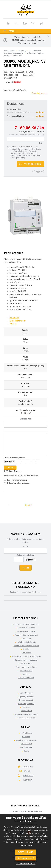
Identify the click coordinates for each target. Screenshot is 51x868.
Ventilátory (26, 674)
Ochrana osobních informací (26, 714)
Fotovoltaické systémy (26, 628)
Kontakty (28, 780)
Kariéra (26, 751)
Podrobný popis (39, 93)
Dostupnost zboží (26, 700)
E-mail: (26, 547)
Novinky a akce (26, 747)
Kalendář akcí (26, 744)
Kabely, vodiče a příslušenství (26, 635)
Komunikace (26, 638)
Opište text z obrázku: (26, 555)
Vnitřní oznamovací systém (26, 740)
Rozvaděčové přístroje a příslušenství (26, 656)
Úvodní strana (10, 50)
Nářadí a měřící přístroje (26, 642)
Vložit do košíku (33, 164)
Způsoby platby (26, 693)
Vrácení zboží (26, 711)
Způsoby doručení (26, 697)
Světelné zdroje (26, 663)
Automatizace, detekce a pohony (26, 624)
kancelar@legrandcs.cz (17, 480)
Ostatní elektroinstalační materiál (26, 646)
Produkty (23, 50)
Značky (28, 771)
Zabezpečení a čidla (26, 678)
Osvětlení (26, 649)
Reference (28, 767)
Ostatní (28, 505)
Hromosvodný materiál (26, 631)
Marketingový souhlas (26, 718)
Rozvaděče (26, 653)
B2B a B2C (28, 775)
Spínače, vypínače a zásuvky (26, 660)
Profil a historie (26, 733)
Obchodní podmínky (26, 704)
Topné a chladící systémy (26, 667)
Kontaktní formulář (18, 321)
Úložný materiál (26, 671)
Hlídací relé (17, 56)
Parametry (14, 318)
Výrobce (13, 324)
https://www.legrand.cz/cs (19, 483)
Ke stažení (26, 737)
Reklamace (26, 707)
